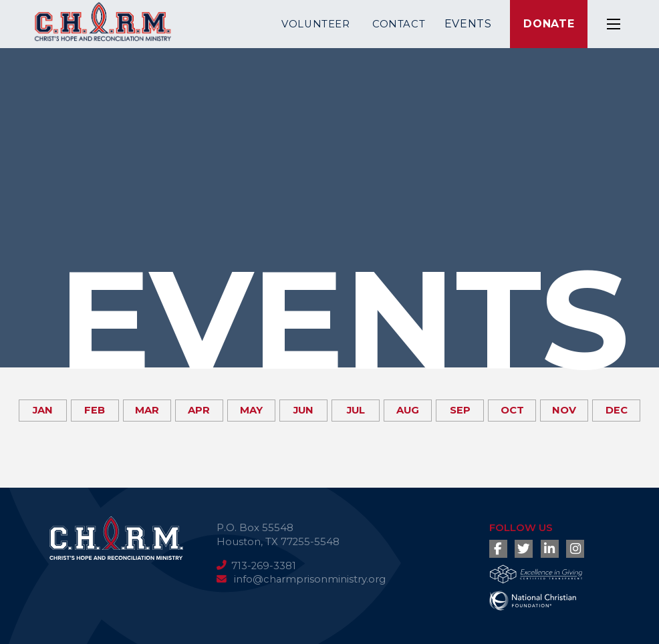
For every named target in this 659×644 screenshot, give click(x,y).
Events (468, 24)
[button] (614, 24)
